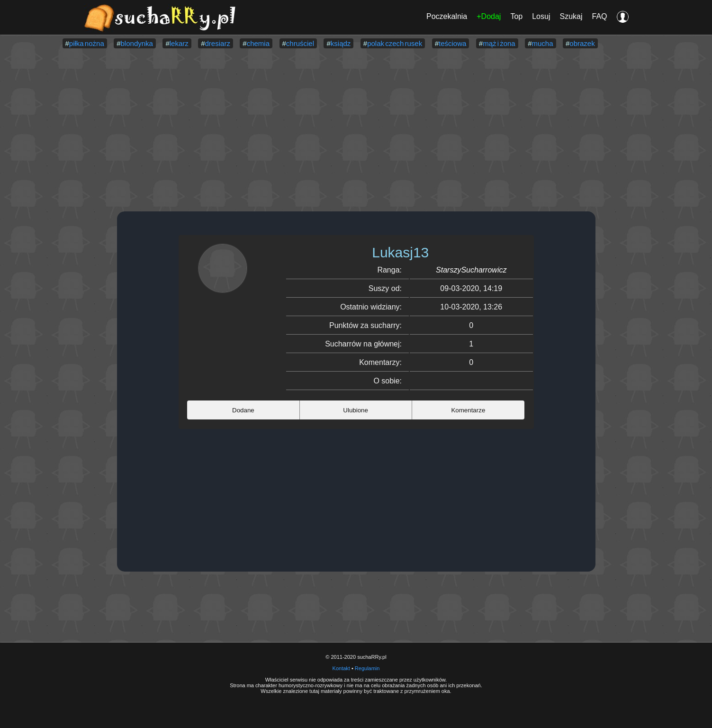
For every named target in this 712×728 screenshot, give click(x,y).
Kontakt (341, 668)
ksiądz (341, 43)
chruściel (300, 43)
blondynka (137, 43)
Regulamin (367, 668)
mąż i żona (499, 43)
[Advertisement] (356, 131)
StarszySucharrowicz (471, 270)
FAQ (599, 16)
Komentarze (468, 410)
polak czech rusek (395, 43)
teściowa (452, 43)
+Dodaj (489, 16)
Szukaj (571, 16)
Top (516, 16)
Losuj (541, 16)
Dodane (243, 410)
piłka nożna (87, 43)
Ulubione (356, 410)
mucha (543, 43)
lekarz (179, 43)
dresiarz (218, 43)
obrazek (582, 43)
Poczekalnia (447, 16)
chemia (258, 43)
